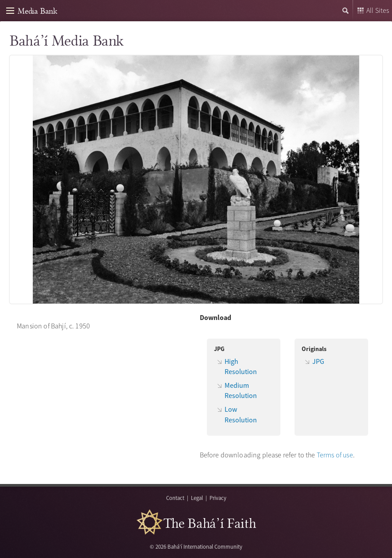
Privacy (218, 498)
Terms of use (335, 455)
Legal (197, 498)
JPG (318, 361)
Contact (175, 498)
